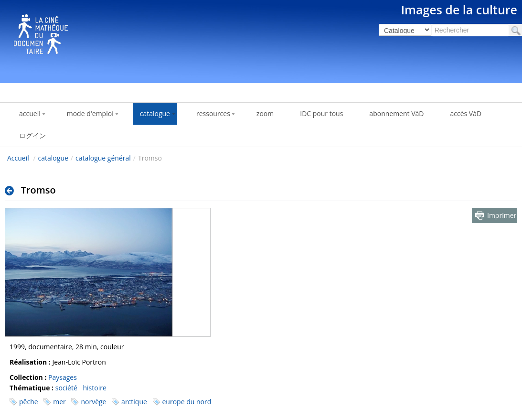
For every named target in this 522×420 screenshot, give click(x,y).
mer (59, 402)
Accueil (18, 158)
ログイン (32, 135)
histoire (94, 388)
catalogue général (103, 158)
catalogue (53, 158)
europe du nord (187, 402)
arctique (134, 402)
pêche (29, 402)
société (66, 388)
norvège (93, 402)
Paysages (63, 377)
